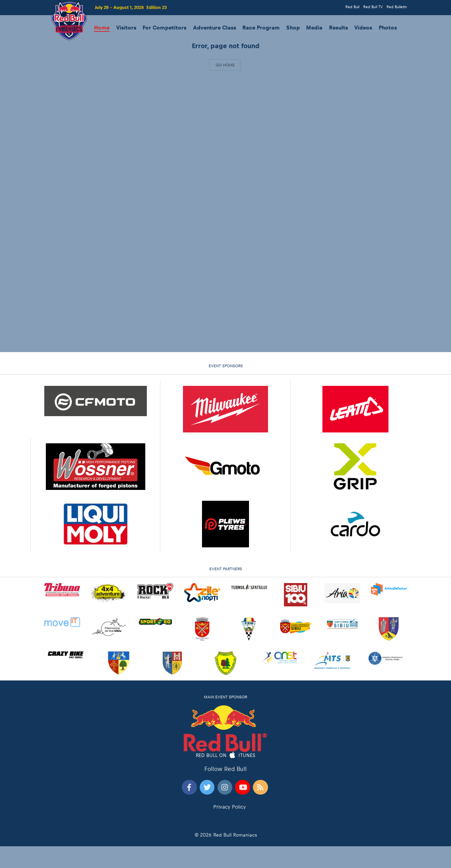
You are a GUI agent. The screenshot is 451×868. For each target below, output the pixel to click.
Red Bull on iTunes (225, 756)
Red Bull (352, 7)
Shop (293, 28)
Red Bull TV (373, 7)
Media (314, 28)
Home (102, 28)
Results (339, 28)
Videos (363, 28)
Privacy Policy (230, 807)
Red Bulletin (397, 7)
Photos (388, 28)
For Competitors (165, 28)
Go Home (225, 65)
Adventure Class (215, 28)
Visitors (126, 28)
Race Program (261, 28)
